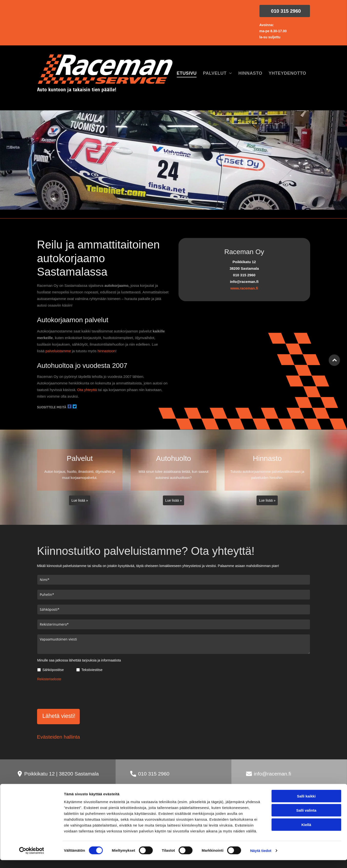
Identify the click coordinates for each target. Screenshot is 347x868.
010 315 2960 (154, 774)
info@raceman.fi (273, 774)
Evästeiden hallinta (59, 737)
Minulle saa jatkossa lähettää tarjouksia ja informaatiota (79, 660)
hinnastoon (106, 351)
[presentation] (74, 694)
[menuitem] (187, 74)
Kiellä (306, 855)
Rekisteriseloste (49, 679)
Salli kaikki (306, 826)
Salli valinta (306, 841)
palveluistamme (58, 351)
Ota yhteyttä (87, 390)
